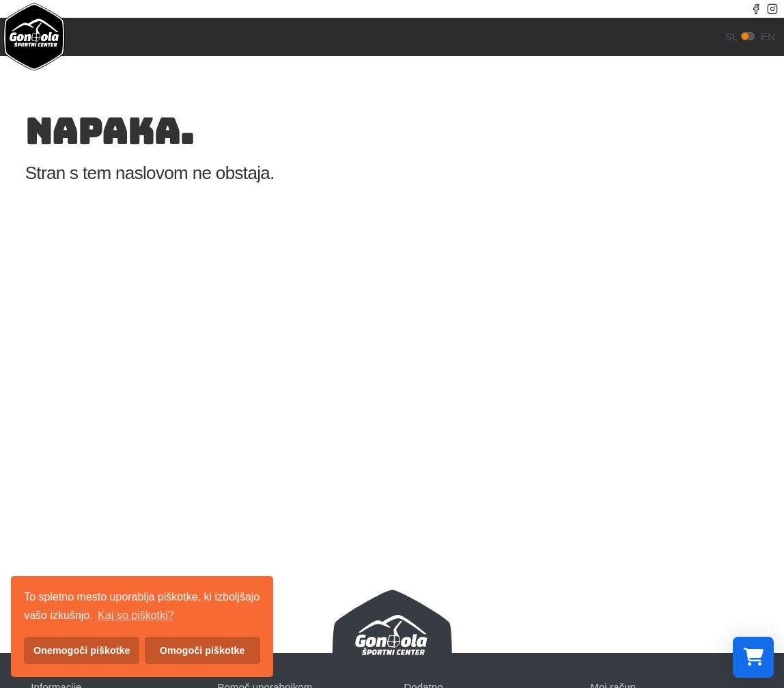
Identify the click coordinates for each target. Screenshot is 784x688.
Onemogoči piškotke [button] (82, 650)
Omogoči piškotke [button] (202, 650)
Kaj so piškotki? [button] (136, 615)
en (768, 37)
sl (732, 37)
